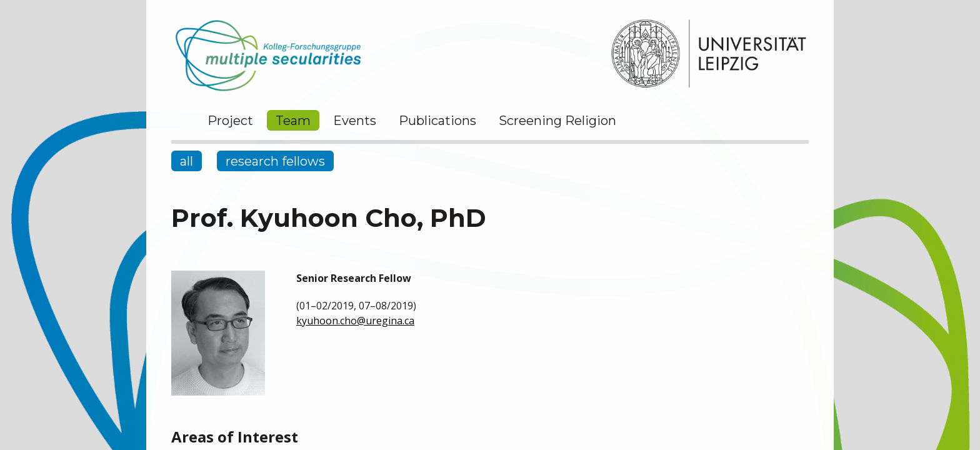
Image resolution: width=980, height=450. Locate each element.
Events (355, 121)
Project (230, 121)
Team (293, 121)
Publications (437, 121)
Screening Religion (557, 121)
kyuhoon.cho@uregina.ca (355, 321)
